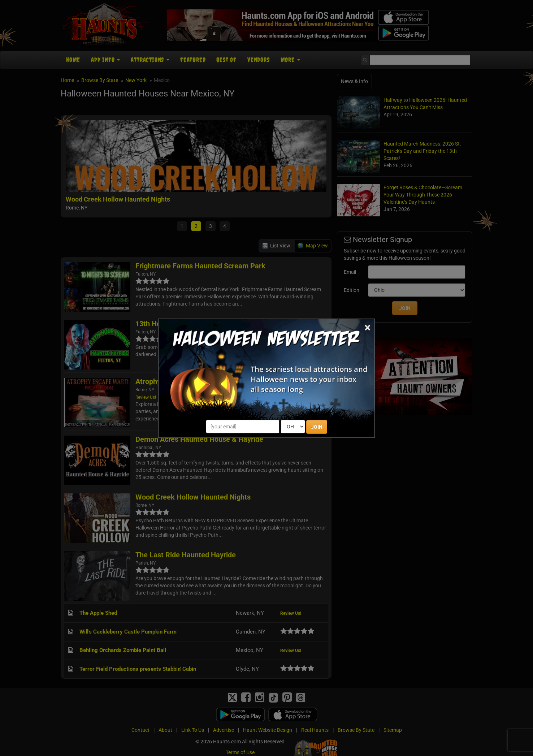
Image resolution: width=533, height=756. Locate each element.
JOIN (317, 427)
